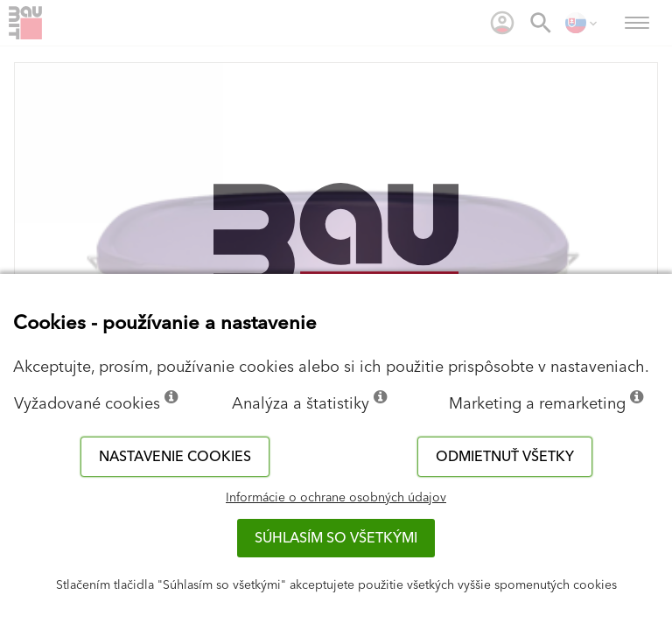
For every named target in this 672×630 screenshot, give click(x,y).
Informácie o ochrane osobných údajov (336, 498)
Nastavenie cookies (175, 457)
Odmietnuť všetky (505, 457)
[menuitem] (502, 23)
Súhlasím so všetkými (336, 538)
